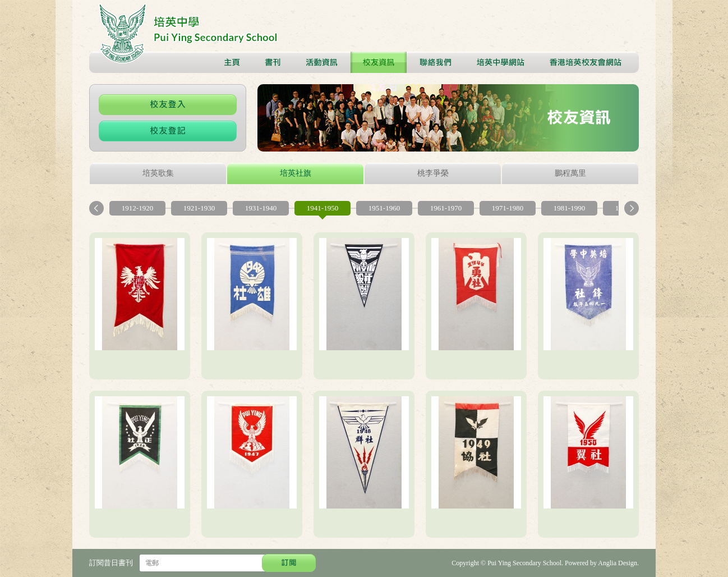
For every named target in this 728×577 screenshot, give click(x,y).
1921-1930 (199, 208)
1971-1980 (508, 208)
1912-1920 (137, 208)
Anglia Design (618, 563)
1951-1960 (384, 208)
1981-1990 (569, 208)
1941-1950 (322, 208)
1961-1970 (446, 208)
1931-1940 (261, 208)
